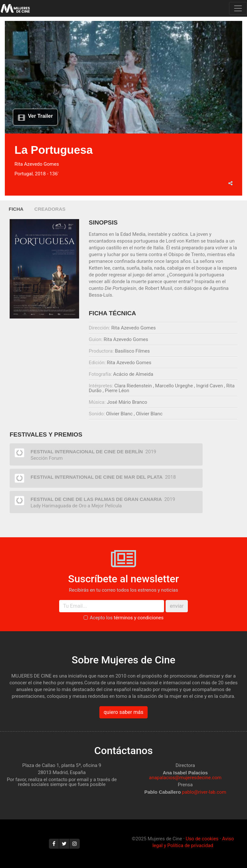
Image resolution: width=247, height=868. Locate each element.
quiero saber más (123, 712)
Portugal (24, 174)
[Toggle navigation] (238, 8)
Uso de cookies (202, 839)
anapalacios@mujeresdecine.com (185, 778)
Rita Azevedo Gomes (37, 164)
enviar (177, 606)
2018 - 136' (46, 174)
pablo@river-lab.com (204, 792)
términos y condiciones (139, 618)
